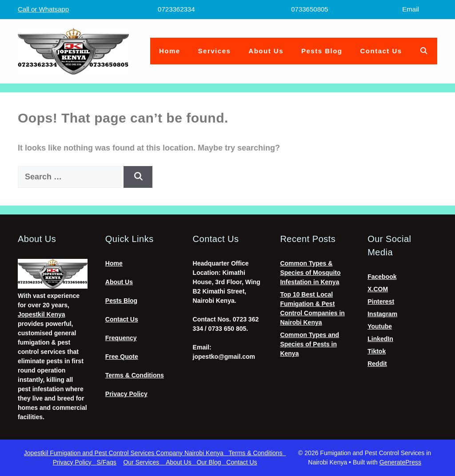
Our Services (144, 462)
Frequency (121, 338)
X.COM (378, 289)
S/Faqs (107, 462)
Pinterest (381, 301)
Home (170, 51)
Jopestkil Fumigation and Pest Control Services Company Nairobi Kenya (126, 453)
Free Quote (122, 357)
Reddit (377, 364)
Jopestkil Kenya (42, 314)
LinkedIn (380, 339)
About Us (266, 51)
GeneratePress (400, 462)
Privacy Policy (126, 394)
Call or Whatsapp (43, 9)
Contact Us (381, 51)
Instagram (382, 314)
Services (215, 51)
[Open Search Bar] (424, 51)
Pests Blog (322, 51)
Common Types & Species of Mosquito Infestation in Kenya (310, 273)
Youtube (380, 326)
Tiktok (377, 351)
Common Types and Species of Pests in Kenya (309, 344)
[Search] (138, 177)
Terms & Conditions (135, 375)
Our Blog (211, 462)
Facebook (382, 277)
